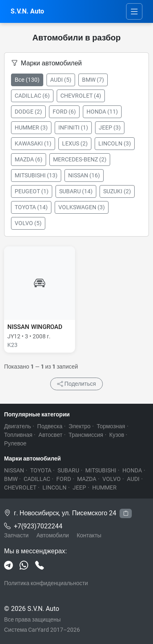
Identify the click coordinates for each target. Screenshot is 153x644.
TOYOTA (41, 470)
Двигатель (18, 426)
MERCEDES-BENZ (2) (80, 159)
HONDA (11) (102, 112)
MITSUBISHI (101, 470)
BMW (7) (93, 80)
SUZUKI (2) (117, 191)
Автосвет (50, 435)
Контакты (89, 535)
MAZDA (87, 479)
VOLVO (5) (28, 223)
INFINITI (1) (73, 127)
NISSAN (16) (84, 175)
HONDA (132, 470)
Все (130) (27, 80)
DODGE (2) (28, 112)
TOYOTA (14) (31, 207)
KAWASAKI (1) (33, 143)
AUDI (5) (61, 80)
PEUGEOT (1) (32, 191)
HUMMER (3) (31, 127)
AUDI (133, 479)
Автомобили (53, 535)
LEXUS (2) (75, 143)
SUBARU (68, 470)
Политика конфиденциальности (46, 583)
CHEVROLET (20, 487)
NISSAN (14, 470)
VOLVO (112, 479)
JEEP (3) (110, 127)
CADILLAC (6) (32, 96)
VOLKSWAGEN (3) (82, 207)
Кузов (117, 435)
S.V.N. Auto (27, 11)
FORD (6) (64, 112)
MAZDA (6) (29, 159)
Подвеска (50, 426)
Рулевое (15, 443)
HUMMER (104, 487)
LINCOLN (54, 487)
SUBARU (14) (76, 191)
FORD (64, 479)
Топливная (18, 435)
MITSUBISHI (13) (36, 175)
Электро (80, 426)
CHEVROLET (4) (81, 96)
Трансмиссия (86, 435)
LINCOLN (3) (115, 143)
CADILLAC (37, 479)
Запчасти (16, 535)
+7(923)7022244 (38, 526)
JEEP (79, 487)
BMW (11, 479)
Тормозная (111, 426)
